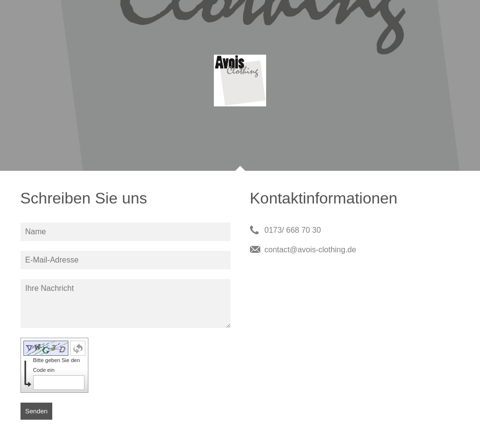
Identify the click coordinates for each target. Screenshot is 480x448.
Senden (37, 411)
